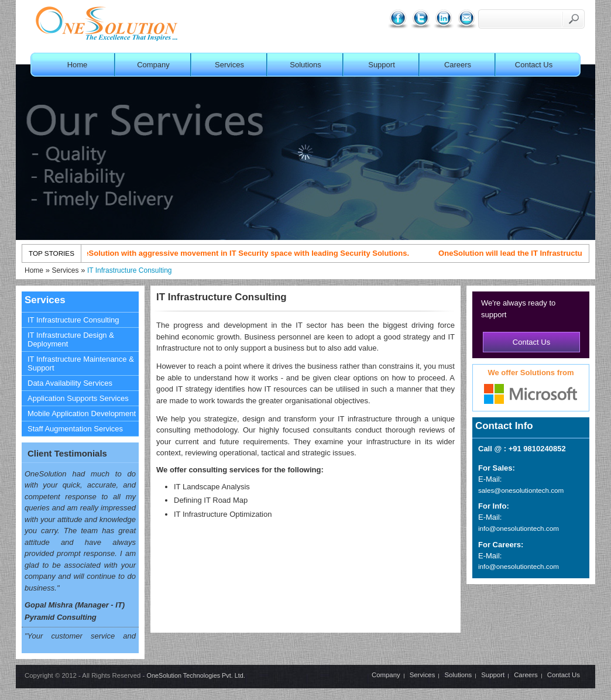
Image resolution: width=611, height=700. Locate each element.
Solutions (305, 65)
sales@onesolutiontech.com (521, 490)
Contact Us (534, 65)
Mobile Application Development (82, 414)
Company (153, 65)
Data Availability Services (70, 383)
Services (229, 65)
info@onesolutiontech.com (519, 528)
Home (78, 65)
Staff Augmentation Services (75, 429)
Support (382, 65)
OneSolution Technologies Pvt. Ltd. (195, 675)
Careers (458, 65)
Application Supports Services (78, 398)
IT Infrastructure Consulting (130, 270)
